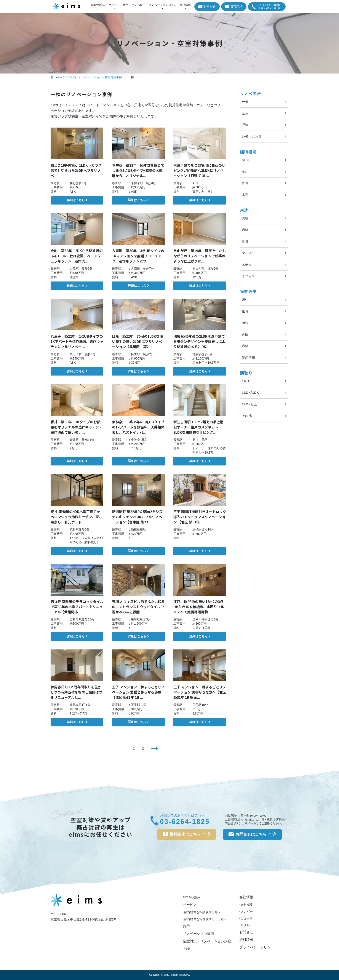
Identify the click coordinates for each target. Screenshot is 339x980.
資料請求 (234, 6)
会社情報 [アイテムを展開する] (185, 5)
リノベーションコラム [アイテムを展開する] (163, 5)
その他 (247, 416)
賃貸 (245, 241)
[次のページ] (154, 749)
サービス (190, 905)
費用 (126, 5)
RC (245, 172)
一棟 (245, 102)
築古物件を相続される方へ (202, 912)
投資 (245, 311)
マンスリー (250, 253)
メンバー (247, 911)
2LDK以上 (250, 404)
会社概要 (247, 905)
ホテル (247, 265)
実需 (245, 218)
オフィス (249, 276)
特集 (187, 949)
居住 (245, 300)
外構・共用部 (252, 136)
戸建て (247, 125)
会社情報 (246, 897)
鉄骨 (245, 183)
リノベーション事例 (198, 934)
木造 (245, 195)
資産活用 (249, 358)
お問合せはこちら (252, 836)
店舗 (245, 230)
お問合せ (207, 6)
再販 (245, 334)
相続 (245, 323)
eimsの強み (98, 5)
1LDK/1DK (251, 393)
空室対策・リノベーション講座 (207, 941)
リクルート (248, 925)
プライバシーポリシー (257, 947)
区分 (245, 113)
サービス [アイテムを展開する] (114, 5)
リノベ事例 (138, 5)
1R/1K (247, 381)
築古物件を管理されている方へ (205, 919)
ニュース (247, 918)
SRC (246, 160)
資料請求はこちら (187, 836)
